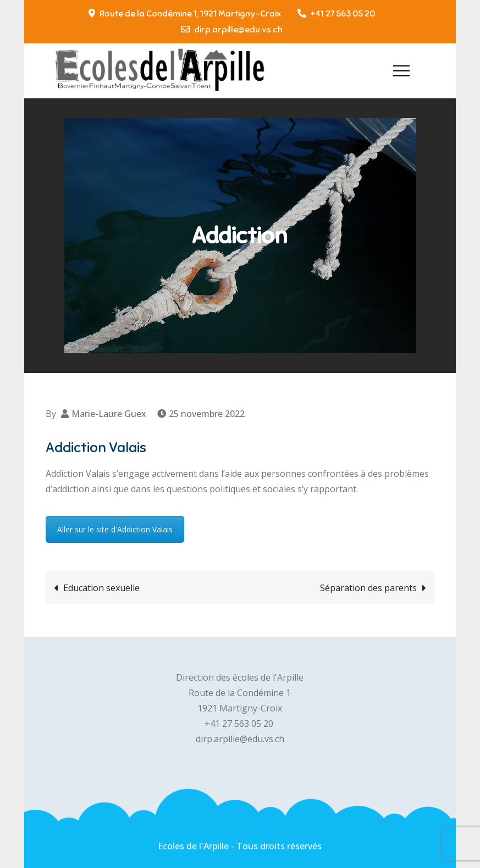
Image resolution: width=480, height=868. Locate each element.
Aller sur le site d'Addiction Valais (115, 529)
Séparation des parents (368, 588)
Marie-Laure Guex (109, 414)
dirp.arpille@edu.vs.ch (232, 30)
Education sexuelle (101, 588)
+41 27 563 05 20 (336, 14)
